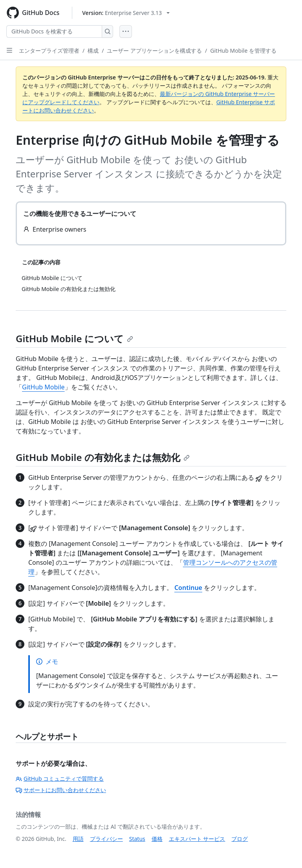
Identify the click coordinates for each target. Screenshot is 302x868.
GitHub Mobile (43, 387)
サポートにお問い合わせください (61, 790)
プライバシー (106, 839)
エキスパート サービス (197, 839)
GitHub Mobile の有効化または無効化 (103, 457)
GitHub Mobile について (74, 338)
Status (137, 839)
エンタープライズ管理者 (49, 51)
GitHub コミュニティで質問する (60, 779)
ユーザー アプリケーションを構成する (154, 51)
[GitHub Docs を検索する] (54, 31)
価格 (157, 839)
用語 (78, 839)
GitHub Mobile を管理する (243, 51)
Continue (188, 588)
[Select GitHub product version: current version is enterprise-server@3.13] (126, 13)
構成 (93, 51)
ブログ (240, 839)
